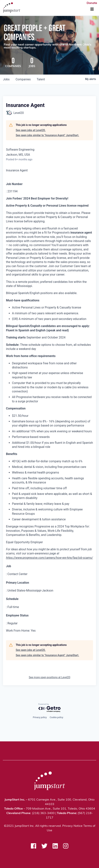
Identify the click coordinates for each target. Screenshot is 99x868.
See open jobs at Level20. (31, 130)
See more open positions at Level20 (50, 677)
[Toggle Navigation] (92, 9)
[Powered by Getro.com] (50, 708)
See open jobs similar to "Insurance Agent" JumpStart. (47, 135)
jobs (6, 79)
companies (23, 79)
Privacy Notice (72, 826)
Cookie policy (57, 717)
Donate (92, 3)
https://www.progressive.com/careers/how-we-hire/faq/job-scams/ (49, 558)
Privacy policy (40, 717)
